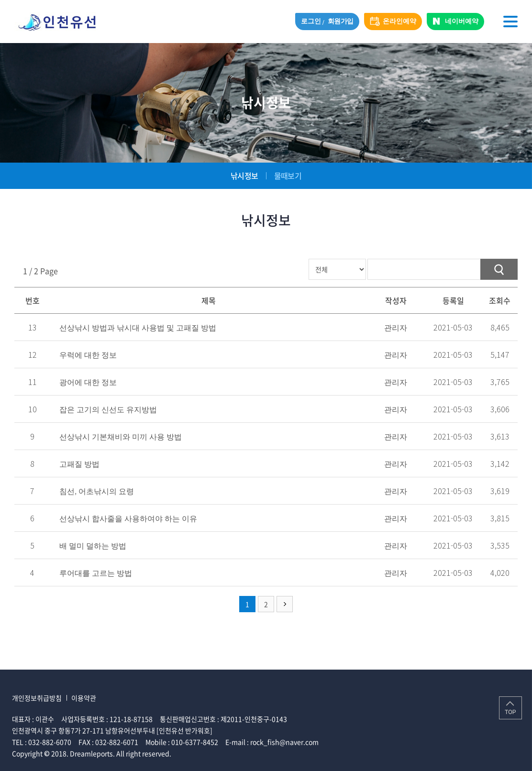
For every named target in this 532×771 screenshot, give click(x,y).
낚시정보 (244, 176)
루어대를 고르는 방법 (96, 573)
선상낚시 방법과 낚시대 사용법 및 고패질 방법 (138, 327)
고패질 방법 (79, 463)
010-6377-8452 (195, 742)
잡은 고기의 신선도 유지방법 (108, 409)
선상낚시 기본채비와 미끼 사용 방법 (121, 436)
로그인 (311, 21)
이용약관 (84, 698)
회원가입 (341, 21)
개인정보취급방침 (37, 698)
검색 (499, 269)
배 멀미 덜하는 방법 (93, 545)
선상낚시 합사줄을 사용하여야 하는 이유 (128, 518)
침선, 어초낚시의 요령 (97, 491)
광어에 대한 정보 (88, 382)
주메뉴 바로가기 (0, 0)
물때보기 (288, 176)
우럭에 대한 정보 (88, 354)
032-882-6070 (50, 742)
